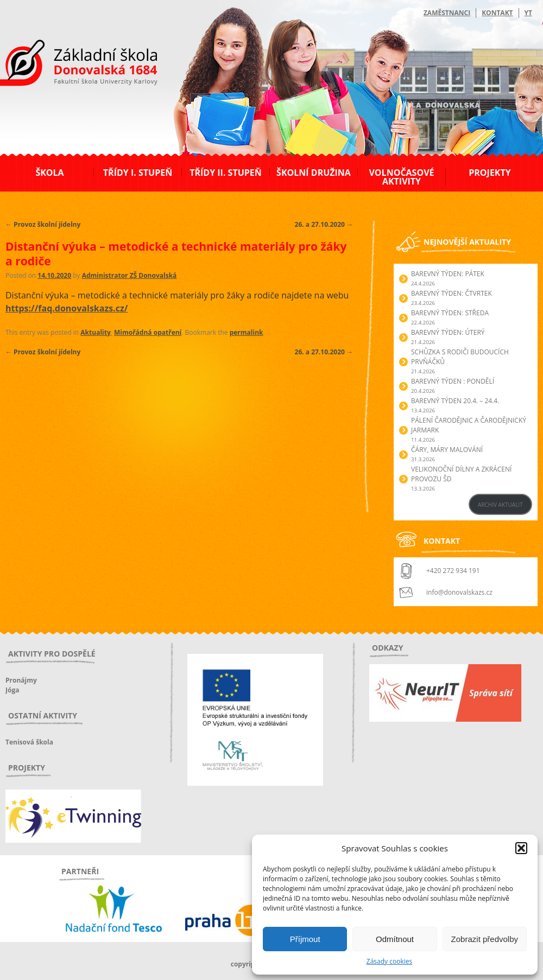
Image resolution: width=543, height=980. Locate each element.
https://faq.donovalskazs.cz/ (67, 308)
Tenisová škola (29, 742)
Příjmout (305, 939)
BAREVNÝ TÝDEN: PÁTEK (448, 274)
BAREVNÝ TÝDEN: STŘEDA (450, 313)
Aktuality (95, 332)
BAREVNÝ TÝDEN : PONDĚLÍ (453, 381)
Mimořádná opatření (148, 332)
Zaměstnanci (447, 13)
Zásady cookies (389, 961)
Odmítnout (395, 939)
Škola (49, 173)
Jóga (12, 690)
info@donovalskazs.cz (459, 592)
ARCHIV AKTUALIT (500, 505)
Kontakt (497, 13)
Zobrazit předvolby (485, 939)
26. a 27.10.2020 (324, 224)
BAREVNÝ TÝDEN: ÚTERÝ (448, 332)
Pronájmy (21, 680)
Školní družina (314, 173)
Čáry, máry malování (447, 450)
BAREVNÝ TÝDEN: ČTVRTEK (452, 293)
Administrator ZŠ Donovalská (130, 275)
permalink (247, 332)
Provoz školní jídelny (43, 224)
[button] (521, 848)
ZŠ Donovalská (64, 65)
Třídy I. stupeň (138, 173)
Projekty (490, 173)
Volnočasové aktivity (401, 177)
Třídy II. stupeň (226, 173)
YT (528, 13)
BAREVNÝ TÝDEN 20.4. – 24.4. (455, 401)
